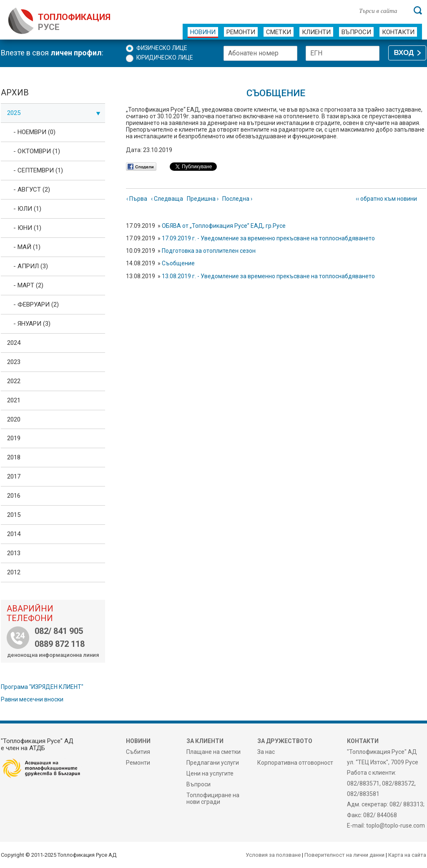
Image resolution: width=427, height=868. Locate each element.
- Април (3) (31, 266)
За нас (266, 752)
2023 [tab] (14, 362)
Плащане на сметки (213, 752)
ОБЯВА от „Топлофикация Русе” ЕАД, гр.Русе (224, 226)
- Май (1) (27, 247)
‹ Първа (137, 199)
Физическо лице (162, 48)
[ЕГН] (343, 53)
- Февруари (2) (36, 304)
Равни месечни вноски (32, 699)
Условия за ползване (273, 855)
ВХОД (404, 53)
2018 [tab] (14, 457)
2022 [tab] (14, 381)
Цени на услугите (210, 773)
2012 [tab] (14, 572)
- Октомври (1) (37, 151)
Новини (203, 32)
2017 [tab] (14, 476)
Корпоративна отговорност (295, 763)
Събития (138, 752)
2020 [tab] (14, 419)
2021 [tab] (14, 400)
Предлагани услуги (213, 763)
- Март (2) (28, 285)
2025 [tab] (54, 113)
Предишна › (203, 199)
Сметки (279, 32)
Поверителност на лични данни (344, 855)
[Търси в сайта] (382, 10)
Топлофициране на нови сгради (213, 798)
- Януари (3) (32, 324)
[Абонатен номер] (260, 53)
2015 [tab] (14, 515)
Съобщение (178, 263)
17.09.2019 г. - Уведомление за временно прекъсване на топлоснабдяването (268, 238)
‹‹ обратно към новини (386, 199)
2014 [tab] (14, 534)
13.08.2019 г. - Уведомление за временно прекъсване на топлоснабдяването (268, 276)
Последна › (237, 199)
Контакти (398, 32)
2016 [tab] (14, 496)
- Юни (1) (27, 228)
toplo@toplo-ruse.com (396, 826)
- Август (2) (32, 190)
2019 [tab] (14, 438)
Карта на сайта (407, 855)
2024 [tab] (14, 343)
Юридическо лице (165, 57)
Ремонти (241, 32)
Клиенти (316, 32)
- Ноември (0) (34, 132)
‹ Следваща (167, 199)
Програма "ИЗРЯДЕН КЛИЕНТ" (42, 687)
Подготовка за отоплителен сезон (209, 251)
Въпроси (356, 32)
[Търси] (418, 10)
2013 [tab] (14, 553)
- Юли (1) (27, 209)
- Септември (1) (38, 170)
